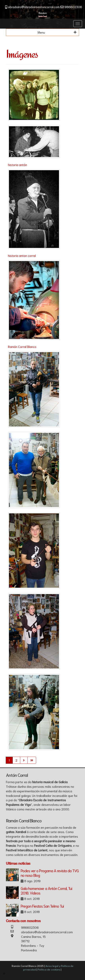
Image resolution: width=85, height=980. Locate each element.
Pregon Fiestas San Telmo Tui (42, 906)
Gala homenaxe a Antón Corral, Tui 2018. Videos (46, 891)
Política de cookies (49, 969)
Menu (57, 32)
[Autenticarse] (4, 973)
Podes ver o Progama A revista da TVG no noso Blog (50, 873)
